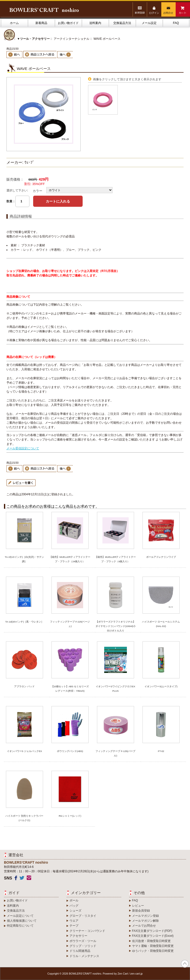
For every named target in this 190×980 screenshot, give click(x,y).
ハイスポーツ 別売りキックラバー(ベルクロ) (24, 818)
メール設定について (20, 916)
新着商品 (41, 23)
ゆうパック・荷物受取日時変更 (153, 951)
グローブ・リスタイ (83, 916)
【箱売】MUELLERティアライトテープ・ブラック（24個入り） (70, 559)
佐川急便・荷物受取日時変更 (151, 941)
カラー (37, 191)
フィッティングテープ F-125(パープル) (115, 753)
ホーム (14, 23)
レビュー (138, 906)
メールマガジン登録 (145, 916)
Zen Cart (123, 974)
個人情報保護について (22, 921)
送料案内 (95, 23)
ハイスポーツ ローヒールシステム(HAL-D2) (161, 624)
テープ (74, 926)
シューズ (75, 911)
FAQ (176, 23)
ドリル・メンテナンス (84, 956)
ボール (74, 900)
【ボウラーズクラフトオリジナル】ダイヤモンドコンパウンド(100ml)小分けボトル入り (116, 626)
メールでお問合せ (144, 926)
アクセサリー (78, 936)
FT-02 (161, 751)
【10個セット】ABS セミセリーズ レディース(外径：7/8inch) (71, 689)
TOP (185, 964)
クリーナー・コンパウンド (87, 931)
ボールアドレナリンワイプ (161, 557)
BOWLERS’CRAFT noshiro (85, 974)
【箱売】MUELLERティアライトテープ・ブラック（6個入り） (115, 559)
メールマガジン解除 (145, 921)
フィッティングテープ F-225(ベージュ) (70, 624)
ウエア (74, 921)
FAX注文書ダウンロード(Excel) (153, 936)
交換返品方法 (122, 23)
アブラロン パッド (24, 686)
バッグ (74, 906)
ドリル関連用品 (80, 951)
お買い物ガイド (68, 23)
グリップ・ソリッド (83, 946)
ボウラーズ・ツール (83, 941)
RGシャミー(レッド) (70, 816)
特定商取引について (20, 926)
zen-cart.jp (136, 974)
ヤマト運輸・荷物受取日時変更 (153, 946)
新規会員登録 (141, 911)
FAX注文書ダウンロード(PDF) (152, 931)
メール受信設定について (23, 448)
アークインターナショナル (71, 39)
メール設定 (149, 23)
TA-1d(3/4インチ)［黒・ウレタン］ (24, 622)
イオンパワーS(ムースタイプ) (161, 686)
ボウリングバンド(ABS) (70, 751)
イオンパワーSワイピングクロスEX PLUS (115, 689)
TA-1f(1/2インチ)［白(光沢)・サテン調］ (24, 559)
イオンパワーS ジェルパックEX (24, 751)
